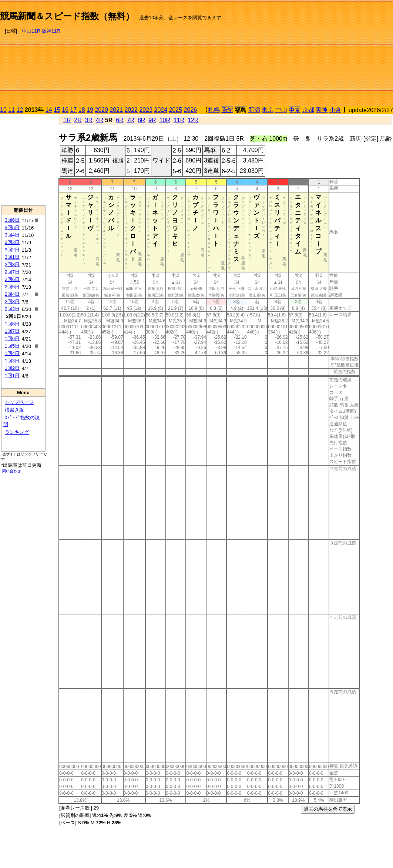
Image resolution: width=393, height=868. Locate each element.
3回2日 (12, 250)
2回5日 (12, 287)
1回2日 (12, 368)
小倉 (335, 110)
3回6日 (12, 220)
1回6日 (12, 339)
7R (131, 120)
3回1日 (12, 257)
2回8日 (12, 264)
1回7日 (12, 331)
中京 (295, 110)
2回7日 (12, 272)
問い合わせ (11, 471)
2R (78, 120)
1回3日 (12, 361)
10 (3, 110)
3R (89, 120)
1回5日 (12, 346)
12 (20, 110)
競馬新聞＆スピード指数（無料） (67, 16)
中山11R (31, 31)
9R (152, 120)
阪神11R (51, 31)
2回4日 (12, 294)
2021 (116, 110)
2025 (176, 110)
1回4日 (12, 353)
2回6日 (12, 279)
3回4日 (12, 235)
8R (141, 120)
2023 (146, 110)
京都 (308, 110)
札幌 (214, 110)
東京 (268, 110)
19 (90, 110)
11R (179, 120)
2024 (161, 110)
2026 (191, 110)
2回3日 (12, 301)
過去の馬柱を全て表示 (328, 809)
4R (100, 120)
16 (65, 110)
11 (11, 110)
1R (67, 120)
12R (193, 120)
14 (49, 110)
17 (74, 110)
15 (57, 110)
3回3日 (12, 242)
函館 (227, 110)
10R (165, 120)
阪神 (322, 110)
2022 (131, 110)
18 (82, 110)
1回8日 (12, 324)
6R (120, 120)
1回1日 (12, 376)
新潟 (254, 110)
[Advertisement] (314, 54)
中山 (281, 110)
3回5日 (12, 227)
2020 (101, 110)
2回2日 (12, 309)
